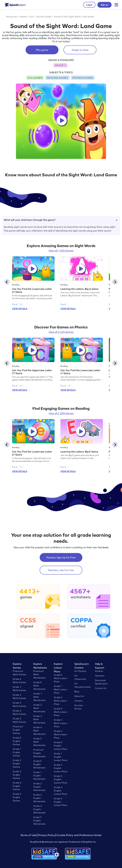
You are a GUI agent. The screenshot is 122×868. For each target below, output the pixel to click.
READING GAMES (57, 78)
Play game (42, 50)
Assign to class (80, 50)
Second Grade (44, 17)
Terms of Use (29, 835)
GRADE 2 (60, 65)
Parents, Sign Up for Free (61, 557)
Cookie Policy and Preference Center (79, 835)
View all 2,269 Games (61, 413)
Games (24, 17)
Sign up (104, 5)
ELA (32, 17)
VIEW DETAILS (20, 309)
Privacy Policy (46, 835)
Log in (89, 5)
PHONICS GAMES (83, 78)
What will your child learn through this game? (61, 220)
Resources (12, 17)
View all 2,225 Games (61, 332)
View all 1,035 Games (61, 251)
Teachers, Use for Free (61, 570)
